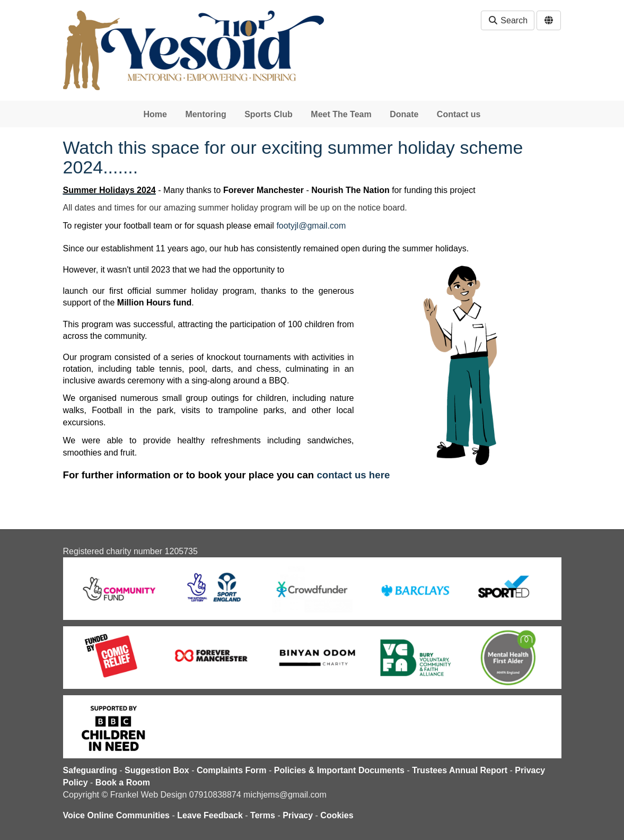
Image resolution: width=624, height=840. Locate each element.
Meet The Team (341, 114)
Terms (263, 815)
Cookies (337, 815)
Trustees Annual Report (460, 770)
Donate (404, 114)
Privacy (298, 815)
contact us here (353, 475)
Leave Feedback (210, 815)
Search (508, 20)
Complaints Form (232, 770)
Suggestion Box (157, 770)
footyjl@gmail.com (311, 226)
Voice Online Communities (117, 815)
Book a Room (123, 782)
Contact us (459, 114)
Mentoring (205, 114)
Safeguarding (90, 770)
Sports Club (269, 114)
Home (155, 114)
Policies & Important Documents (339, 770)
